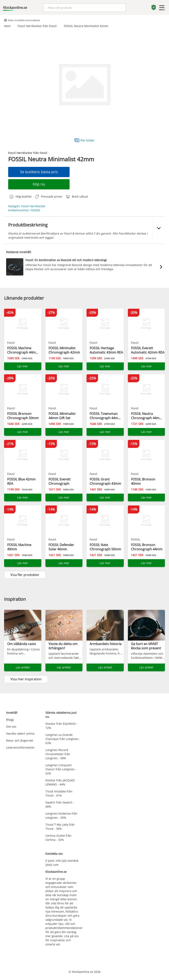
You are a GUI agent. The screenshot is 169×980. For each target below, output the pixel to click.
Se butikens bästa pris (39, 172)
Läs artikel (23, 667)
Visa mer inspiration (26, 679)
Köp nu (39, 184)
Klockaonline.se (15, 8)
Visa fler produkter (25, 575)
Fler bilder (84, 140)
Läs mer (23, 366)
